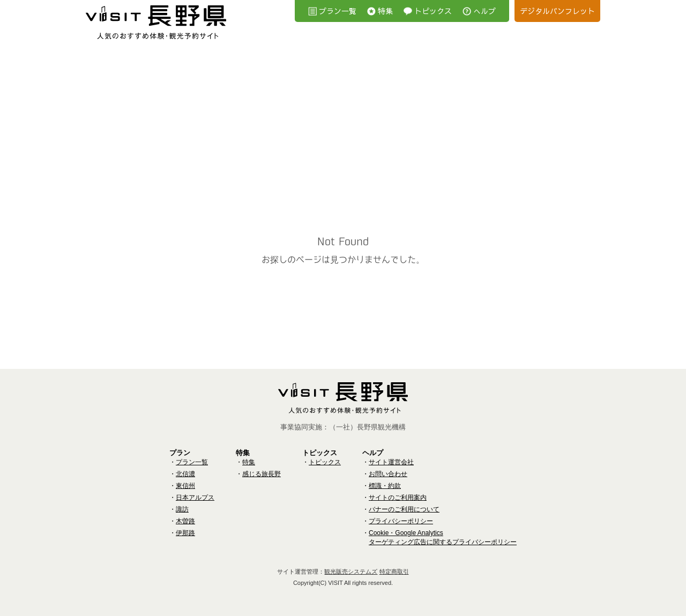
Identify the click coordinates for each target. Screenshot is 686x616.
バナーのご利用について (404, 509)
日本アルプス (195, 498)
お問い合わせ (388, 474)
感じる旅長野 (262, 474)
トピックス (433, 11)
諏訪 (182, 509)
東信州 (185, 486)
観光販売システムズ (351, 572)
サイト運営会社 (391, 462)
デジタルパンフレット (557, 11)
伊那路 (185, 533)
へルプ (484, 11)
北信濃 (185, 474)
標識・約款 (385, 486)
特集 (385, 11)
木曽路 (185, 521)
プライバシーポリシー (401, 521)
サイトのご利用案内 (398, 498)
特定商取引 (394, 572)
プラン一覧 (338, 11)
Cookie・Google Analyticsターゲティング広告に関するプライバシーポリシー (443, 537)
